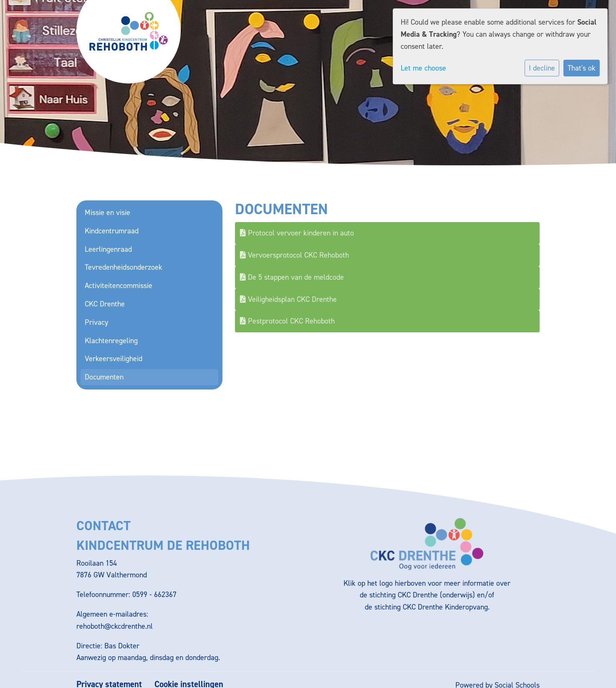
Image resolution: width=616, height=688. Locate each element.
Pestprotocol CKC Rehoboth (287, 321)
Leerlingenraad (108, 249)
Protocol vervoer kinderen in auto (297, 233)
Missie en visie (107, 212)
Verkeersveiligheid (114, 359)
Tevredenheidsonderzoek (124, 267)
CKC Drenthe (105, 304)
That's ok (582, 68)
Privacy (96, 322)
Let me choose (423, 68)
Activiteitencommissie (119, 286)
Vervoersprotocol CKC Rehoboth (294, 255)
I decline (542, 68)
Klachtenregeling (111, 341)
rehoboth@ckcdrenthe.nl (115, 626)
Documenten (104, 377)
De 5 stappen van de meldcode (292, 277)
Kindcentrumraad (112, 231)
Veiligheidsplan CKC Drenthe (288, 299)
